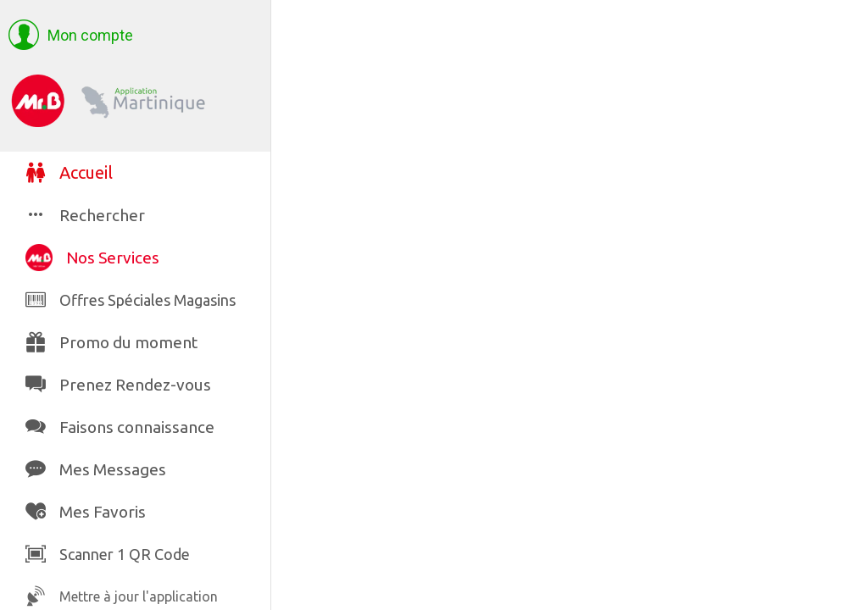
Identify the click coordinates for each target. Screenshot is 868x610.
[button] (71, 36)
